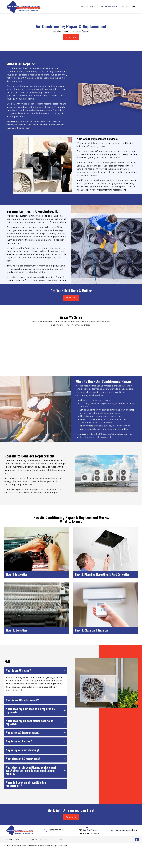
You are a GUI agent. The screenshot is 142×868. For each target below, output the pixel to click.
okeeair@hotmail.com (127, 830)
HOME (9, 840)
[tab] (35, 670)
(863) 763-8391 (56, 830)
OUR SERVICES (34, 840)
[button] (137, 839)
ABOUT (20, 840)
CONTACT (50, 840)
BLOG (62, 840)
